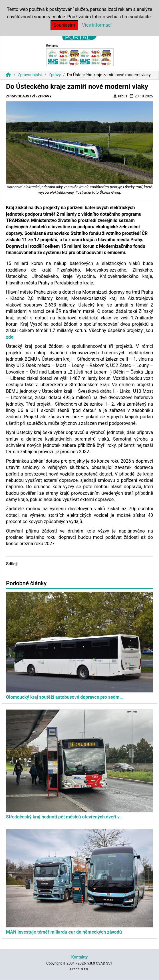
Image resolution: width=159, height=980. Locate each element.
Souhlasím (64, 25)
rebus (120, 96)
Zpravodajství (30, 75)
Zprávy (55, 75)
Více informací (97, 25)
